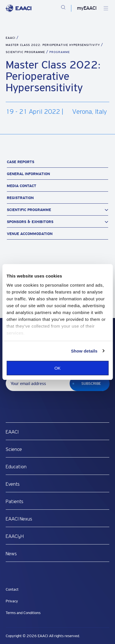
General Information (28, 174)
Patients (15, 502)
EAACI (11, 38)
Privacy (12, 601)
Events (13, 484)
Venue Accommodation (30, 234)
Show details (84, 351)
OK (58, 368)
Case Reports (21, 162)
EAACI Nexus (19, 519)
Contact (12, 589)
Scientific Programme (26, 52)
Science (14, 449)
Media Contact (22, 186)
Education (16, 467)
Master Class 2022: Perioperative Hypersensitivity (53, 45)
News (11, 554)
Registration (20, 198)
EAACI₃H (15, 536)
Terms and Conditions (23, 613)
